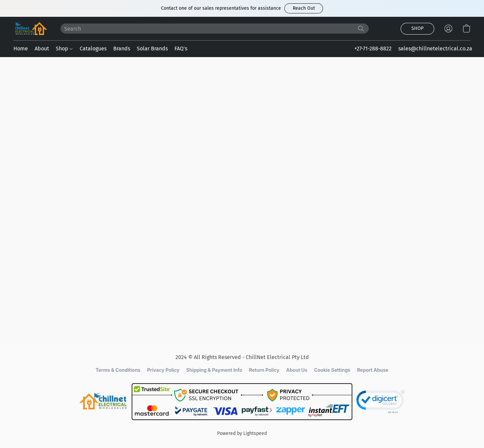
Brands (122, 49)
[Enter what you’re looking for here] (215, 29)
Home (21, 49)
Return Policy (264, 370)
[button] (304, 8)
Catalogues (93, 49)
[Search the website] (361, 29)
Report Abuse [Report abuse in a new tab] (373, 370)
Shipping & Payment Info (214, 370)
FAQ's (181, 49)
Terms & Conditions (118, 370)
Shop (64, 49)
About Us (297, 370)
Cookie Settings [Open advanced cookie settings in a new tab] (332, 370)
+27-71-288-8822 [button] (373, 49)
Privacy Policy (163, 370)
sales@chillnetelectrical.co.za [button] (435, 49)
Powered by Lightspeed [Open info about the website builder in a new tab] (242, 433)
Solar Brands (152, 49)
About (42, 49)
